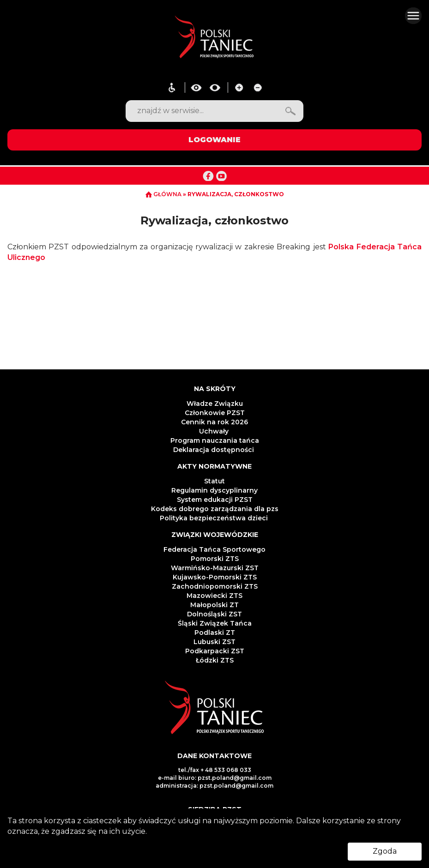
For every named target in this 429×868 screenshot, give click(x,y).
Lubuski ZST (214, 642)
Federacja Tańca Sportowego (214, 549)
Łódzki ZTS (215, 660)
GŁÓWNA (164, 194)
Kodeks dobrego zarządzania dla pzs (215, 509)
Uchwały (215, 431)
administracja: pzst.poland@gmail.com (214, 786)
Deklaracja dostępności (214, 450)
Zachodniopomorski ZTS (215, 586)
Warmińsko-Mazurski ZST (215, 568)
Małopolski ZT (214, 605)
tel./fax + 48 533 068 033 (215, 770)
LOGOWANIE (214, 140)
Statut (214, 481)
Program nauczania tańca (215, 440)
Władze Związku (215, 404)
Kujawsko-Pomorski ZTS (215, 577)
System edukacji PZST (215, 500)
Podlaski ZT (215, 633)
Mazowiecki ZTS (214, 596)
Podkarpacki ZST (215, 651)
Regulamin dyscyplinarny (214, 490)
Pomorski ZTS (215, 559)
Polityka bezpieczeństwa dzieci (215, 518)
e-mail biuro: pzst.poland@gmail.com (215, 778)
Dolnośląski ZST (214, 614)
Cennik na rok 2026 (214, 422)
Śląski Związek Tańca (215, 623)
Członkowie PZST (215, 413)
